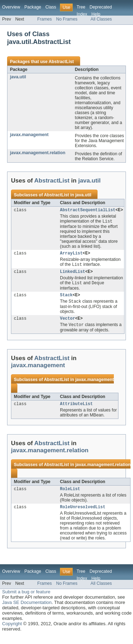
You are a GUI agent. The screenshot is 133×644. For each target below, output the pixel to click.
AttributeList (76, 410)
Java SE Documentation (27, 611)
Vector (68, 324)
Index (82, 14)
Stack (66, 299)
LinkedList (73, 274)
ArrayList (71, 255)
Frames (45, 19)
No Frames (67, 19)
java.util (18, 77)
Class (51, 7)
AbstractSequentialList (88, 211)
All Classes (101, 19)
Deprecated (101, 7)
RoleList (70, 496)
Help (96, 14)
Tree (81, 7)
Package (33, 7)
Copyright (12, 632)
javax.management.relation (38, 153)
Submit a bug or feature (26, 600)
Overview (11, 7)
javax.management (29, 135)
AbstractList (61, 62)
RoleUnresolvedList (83, 515)
